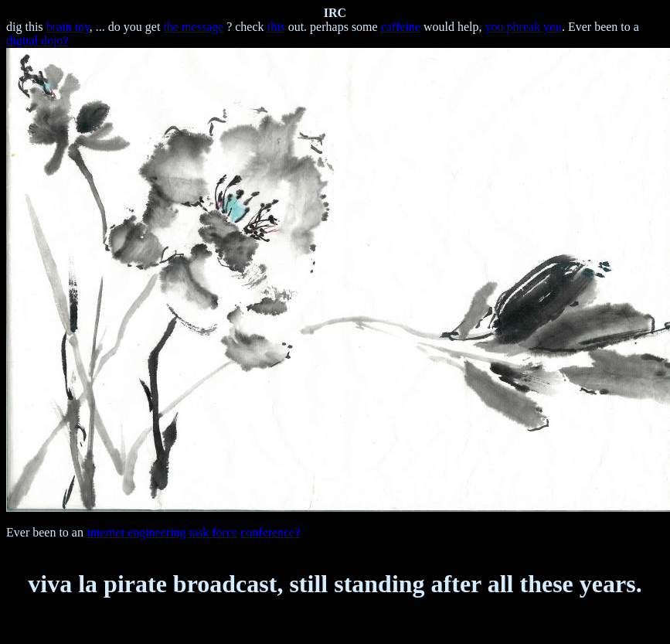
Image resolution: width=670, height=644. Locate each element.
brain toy (68, 27)
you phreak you (523, 27)
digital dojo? (37, 41)
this (276, 27)
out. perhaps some (333, 27)
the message (193, 27)
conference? (270, 532)
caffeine (401, 27)
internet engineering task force (162, 532)
